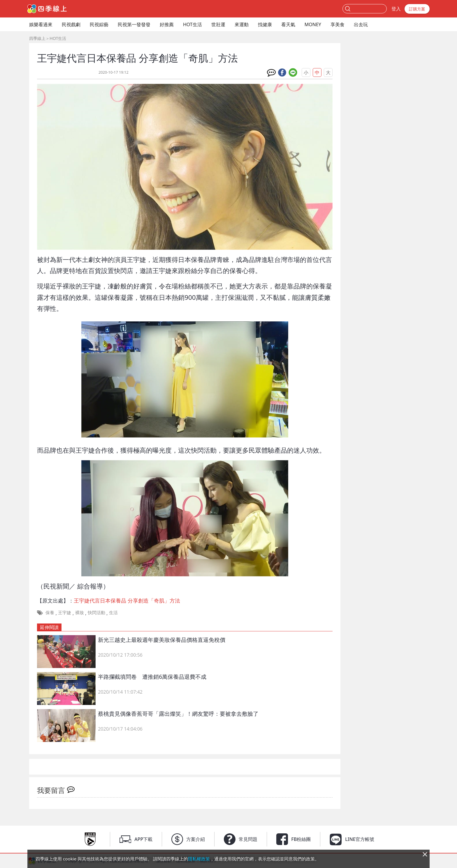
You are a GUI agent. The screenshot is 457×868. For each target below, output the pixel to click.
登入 (396, 9)
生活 (113, 612)
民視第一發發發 (134, 24)
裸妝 (80, 612)
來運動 (242, 24)
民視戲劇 (71, 24)
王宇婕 (65, 612)
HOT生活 (193, 24)
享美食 (338, 24)
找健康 (265, 24)
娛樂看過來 (41, 24)
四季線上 (37, 38)
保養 (50, 612)
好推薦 (167, 24)
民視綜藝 (99, 24)
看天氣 (288, 24)
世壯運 (218, 24)
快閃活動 (96, 612)
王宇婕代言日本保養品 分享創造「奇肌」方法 (127, 600)
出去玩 (361, 24)
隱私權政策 (199, 859)
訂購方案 (417, 9)
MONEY (313, 24)
